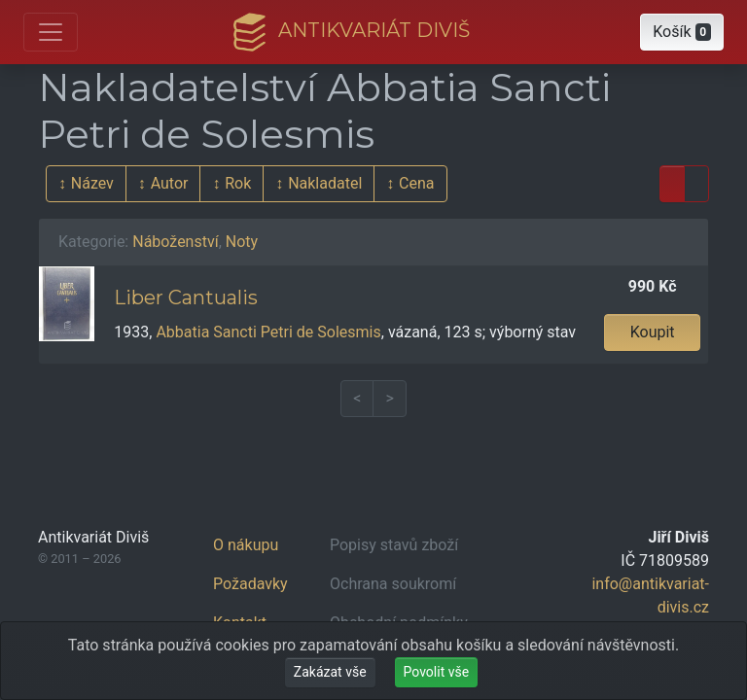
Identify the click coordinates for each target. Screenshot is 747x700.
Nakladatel (325, 183)
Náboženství (175, 242)
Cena (416, 183)
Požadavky (250, 584)
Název (92, 183)
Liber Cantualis (186, 297)
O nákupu (246, 545)
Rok (238, 183)
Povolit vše (437, 672)
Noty (242, 242)
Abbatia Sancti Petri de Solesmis (268, 332)
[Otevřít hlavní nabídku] (51, 32)
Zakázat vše (330, 672)
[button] (682, 32)
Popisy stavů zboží (394, 545)
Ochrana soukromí (393, 584)
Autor (170, 183)
